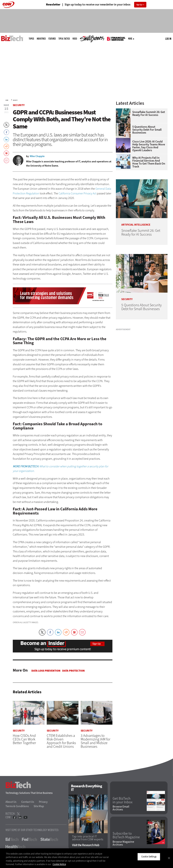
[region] (86, 858)
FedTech (29, 840)
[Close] (169, 858)
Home (7, 100)
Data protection (73, 671)
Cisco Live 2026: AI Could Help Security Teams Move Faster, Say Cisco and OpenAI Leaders (149, 146)
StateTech (49, 840)
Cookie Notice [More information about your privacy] (59, 864)
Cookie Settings (149, 857)
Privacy (43, 802)
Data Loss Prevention (46, 671)
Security (15, 100)
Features (52, 39)
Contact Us (28, 802)
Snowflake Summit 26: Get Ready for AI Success (149, 114)
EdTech (12, 840)
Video (75, 39)
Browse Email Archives (121, 808)
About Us (11, 802)
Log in (168, 39)
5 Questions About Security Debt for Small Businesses (147, 130)
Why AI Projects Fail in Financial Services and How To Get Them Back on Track (149, 162)
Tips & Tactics (64, 39)
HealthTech (15, 847)
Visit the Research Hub (86, 845)
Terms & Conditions (17, 806)
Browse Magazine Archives (123, 843)
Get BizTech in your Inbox (123, 800)
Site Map (39, 806)
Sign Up (139, 5)
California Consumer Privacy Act (77, 193)
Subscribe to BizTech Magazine (126, 836)
